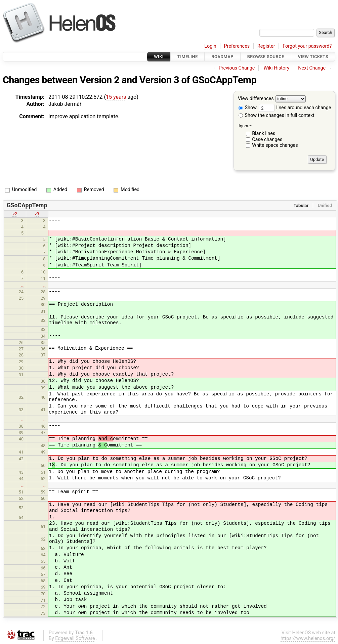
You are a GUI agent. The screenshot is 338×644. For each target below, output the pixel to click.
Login (210, 46)
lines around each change (295, 108)
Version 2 (99, 80)
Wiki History (277, 68)
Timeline (188, 57)
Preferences (237, 46)
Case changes (267, 140)
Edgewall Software (75, 638)
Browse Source (266, 57)
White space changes (275, 145)
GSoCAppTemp (224, 80)
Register (266, 46)
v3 (37, 214)
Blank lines (264, 134)
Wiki (159, 57)
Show (248, 108)
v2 (15, 214)
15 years (116, 97)
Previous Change (237, 68)
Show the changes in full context (277, 115)
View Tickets (313, 57)
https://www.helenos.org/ (308, 638)
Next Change (312, 68)
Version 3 (159, 80)
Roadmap (222, 57)
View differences (256, 99)
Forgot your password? (307, 46)
